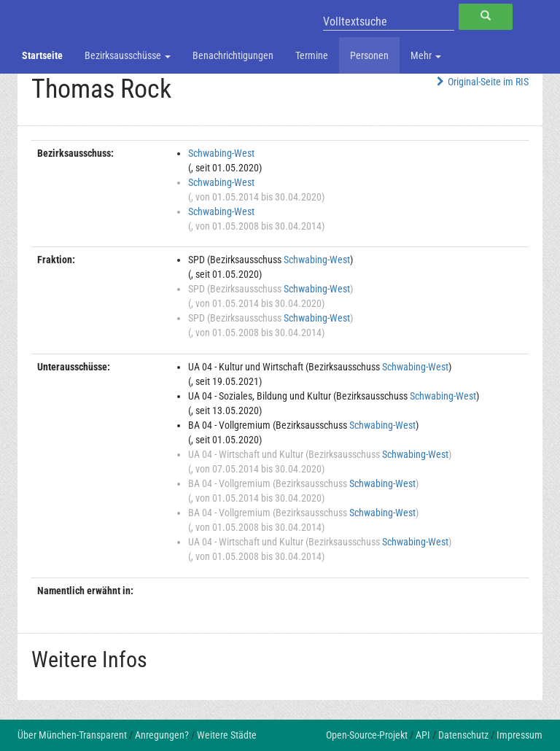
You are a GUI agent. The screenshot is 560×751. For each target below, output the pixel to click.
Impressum (520, 735)
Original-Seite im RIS (481, 82)
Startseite (42, 55)
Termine (312, 55)
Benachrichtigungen (233, 55)
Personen (369, 55)
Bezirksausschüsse (128, 55)
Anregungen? (162, 735)
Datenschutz (463, 735)
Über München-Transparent (72, 735)
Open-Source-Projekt (367, 735)
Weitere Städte (227, 735)
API (423, 735)
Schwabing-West (221, 153)
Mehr (426, 55)
